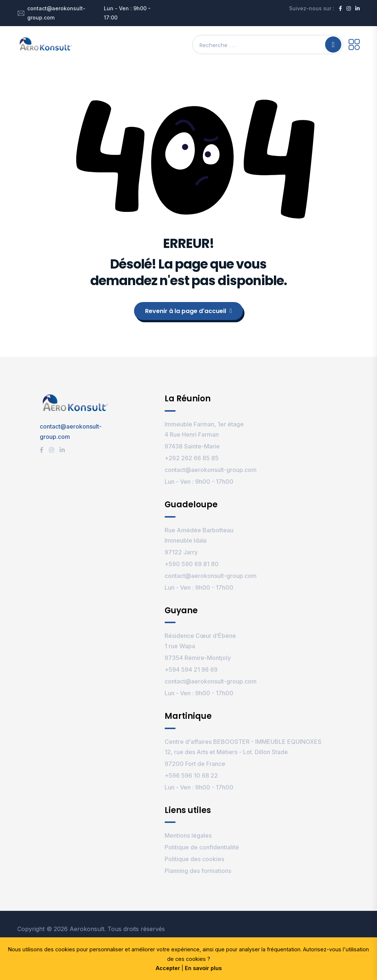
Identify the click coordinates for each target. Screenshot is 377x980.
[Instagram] (349, 8)
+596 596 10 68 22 (191, 775)
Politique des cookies (194, 859)
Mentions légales (188, 835)
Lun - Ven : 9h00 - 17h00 (199, 482)
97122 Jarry (181, 552)
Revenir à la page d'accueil (188, 311)
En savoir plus (203, 968)
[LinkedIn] (357, 8)
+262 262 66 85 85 (192, 458)
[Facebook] (340, 8)
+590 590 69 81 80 (192, 564)
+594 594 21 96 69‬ (191, 670)
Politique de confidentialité (202, 847)
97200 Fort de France (195, 764)
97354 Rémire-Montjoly (198, 658)
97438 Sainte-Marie (192, 446)
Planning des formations (198, 871)
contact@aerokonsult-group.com (56, 13)
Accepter (168, 968)
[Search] (333, 45)
